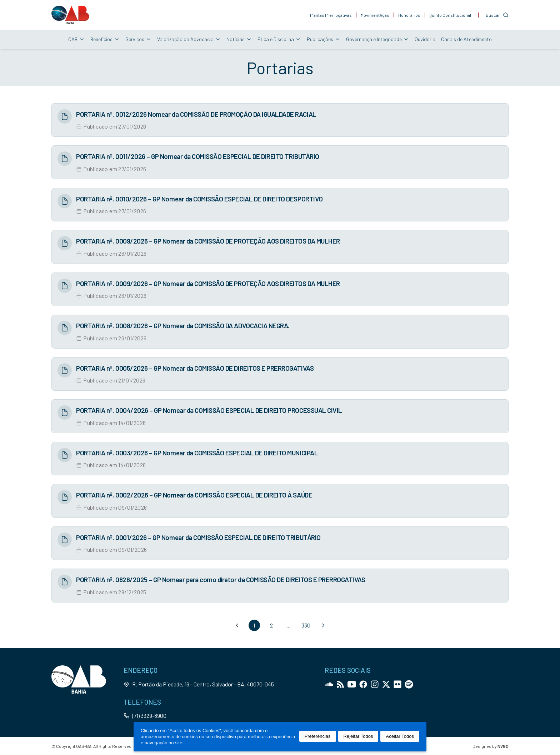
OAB (76, 39)
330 (306, 625)
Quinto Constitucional (450, 15)
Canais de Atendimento (466, 39)
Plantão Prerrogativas (331, 15)
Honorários (409, 15)
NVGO (503, 746)
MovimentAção (375, 15)
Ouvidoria (425, 39)
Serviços (138, 39)
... (289, 625)
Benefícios (105, 39)
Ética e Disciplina (279, 39)
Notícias (239, 39)
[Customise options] (497, 15)
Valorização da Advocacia (189, 39)
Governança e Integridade (377, 39)
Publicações (324, 39)
